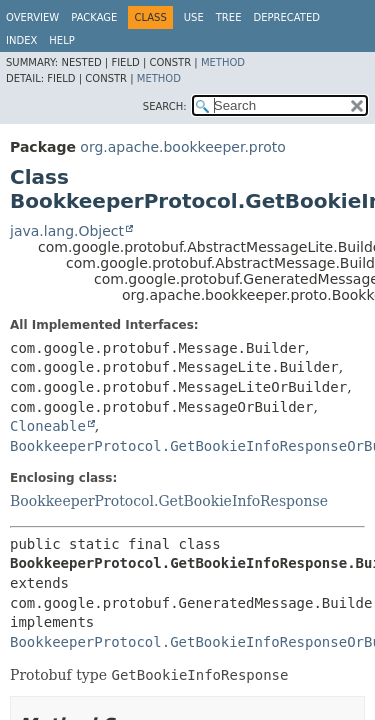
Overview (32, 17)
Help (61, 40)
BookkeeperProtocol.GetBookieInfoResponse (169, 501)
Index (21, 40)
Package (94, 17)
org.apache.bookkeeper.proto (182, 147)
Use (194, 17)
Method (223, 62)
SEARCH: (165, 106)
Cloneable (48, 426)
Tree (229, 17)
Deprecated (286, 17)
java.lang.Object (67, 231)
